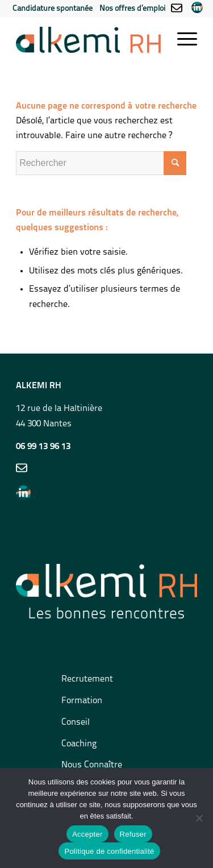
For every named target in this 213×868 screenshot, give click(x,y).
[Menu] (181, 40)
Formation (82, 701)
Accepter (87, 834)
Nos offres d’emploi (132, 9)
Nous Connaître (92, 765)
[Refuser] (199, 818)
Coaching (79, 744)
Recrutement (87, 679)
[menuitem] (53, 9)
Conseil (76, 722)
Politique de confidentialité (109, 851)
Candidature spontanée (53, 9)
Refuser (133, 834)
